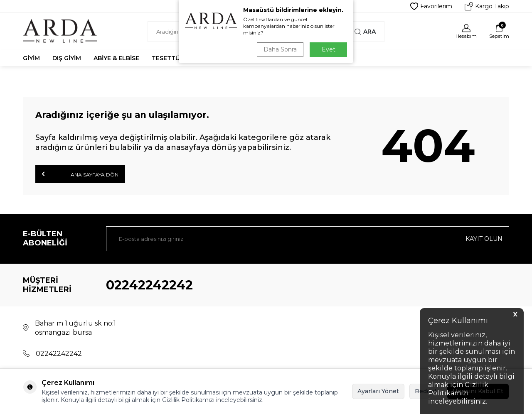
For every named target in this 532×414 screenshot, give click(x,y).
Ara (365, 32)
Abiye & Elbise (116, 58)
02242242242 (149, 285)
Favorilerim (431, 6)
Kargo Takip (487, 6)
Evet (329, 49)
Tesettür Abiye (177, 58)
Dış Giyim (67, 58)
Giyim (31, 58)
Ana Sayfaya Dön (80, 174)
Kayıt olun (484, 239)
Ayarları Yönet (378, 391)
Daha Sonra (280, 49)
